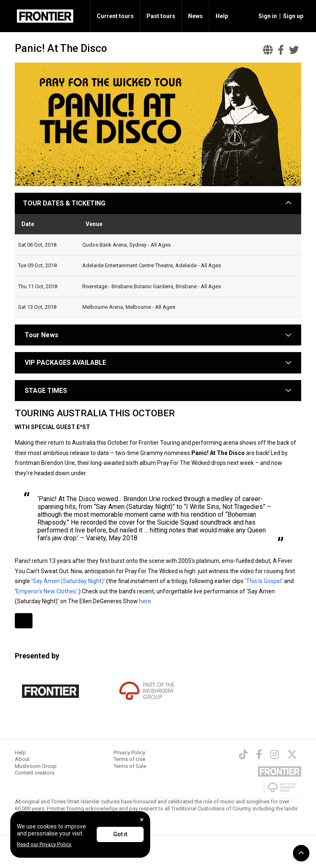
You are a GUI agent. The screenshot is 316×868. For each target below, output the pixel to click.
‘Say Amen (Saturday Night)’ (67, 581)
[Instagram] (275, 754)
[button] (266, 16)
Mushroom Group (36, 766)
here (145, 601)
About (22, 759)
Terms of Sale (130, 766)
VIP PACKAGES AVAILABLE (65, 363)
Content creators (35, 773)
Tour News (42, 335)
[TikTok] (243, 754)
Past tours (161, 16)
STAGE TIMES (46, 391)
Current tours (115, 16)
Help (222, 16)
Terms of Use (129, 759)
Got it (120, 834)
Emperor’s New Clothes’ (47, 591)
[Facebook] (259, 754)
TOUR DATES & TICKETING (64, 203)
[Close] (142, 820)
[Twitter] (292, 754)
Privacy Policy (129, 752)
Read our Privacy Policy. (44, 844)
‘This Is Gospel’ (264, 581)
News (195, 16)
